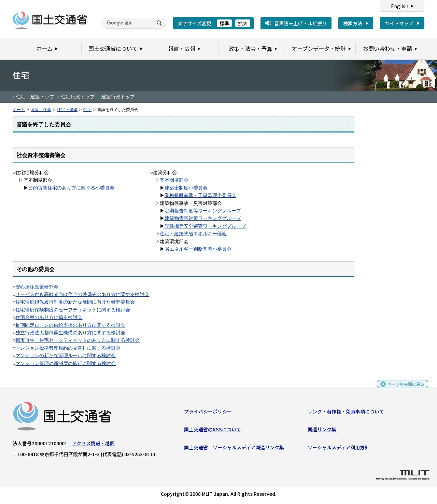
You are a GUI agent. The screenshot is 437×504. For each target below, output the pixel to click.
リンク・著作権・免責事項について (346, 413)
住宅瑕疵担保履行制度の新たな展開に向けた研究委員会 (75, 302)
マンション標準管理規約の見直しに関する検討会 (68, 348)
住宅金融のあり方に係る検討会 (49, 317)
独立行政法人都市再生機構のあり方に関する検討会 (70, 333)
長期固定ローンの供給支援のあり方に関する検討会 (70, 325)
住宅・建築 (67, 110)
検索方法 (353, 23)
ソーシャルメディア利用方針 (339, 449)
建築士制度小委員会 (186, 188)
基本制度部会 (174, 180)
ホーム (19, 110)
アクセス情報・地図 (93, 445)
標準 (224, 23)
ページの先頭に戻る (403, 388)
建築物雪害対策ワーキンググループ (203, 218)
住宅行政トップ (78, 97)
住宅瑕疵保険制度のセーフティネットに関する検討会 (73, 310)
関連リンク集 (322, 431)
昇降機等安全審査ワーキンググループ (205, 226)
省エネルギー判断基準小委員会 (198, 249)
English (400, 6)
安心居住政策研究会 (37, 287)
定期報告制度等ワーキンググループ (203, 211)
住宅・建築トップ (35, 97)
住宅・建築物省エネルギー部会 (193, 234)
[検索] (126, 23)
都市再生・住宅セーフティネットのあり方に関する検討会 (77, 340)
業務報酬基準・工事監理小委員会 (200, 195)
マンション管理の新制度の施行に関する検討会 (66, 363)
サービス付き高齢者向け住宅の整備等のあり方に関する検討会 (82, 294)
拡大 (243, 23)
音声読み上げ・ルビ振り (300, 23)
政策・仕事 (41, 110)
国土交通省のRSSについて (213, 431)
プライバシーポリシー (208, 413)
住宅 (87, 110)
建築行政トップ (118, 97)
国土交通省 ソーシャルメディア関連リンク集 (234, 449)
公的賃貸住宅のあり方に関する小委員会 (71, 188)
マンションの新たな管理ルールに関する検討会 (66, 355)
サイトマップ (399, 23)
